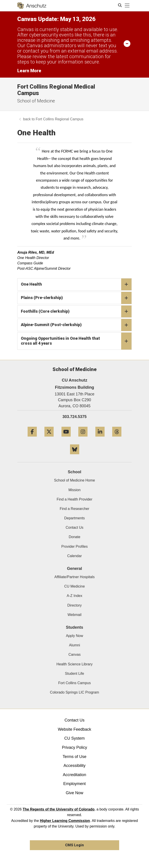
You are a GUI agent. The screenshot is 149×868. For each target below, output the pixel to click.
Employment (74, 784)
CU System (74, 738)
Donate (74, 537)
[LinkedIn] (100, 438)
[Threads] (117, 438)
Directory (74, 605)
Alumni (75, 645)
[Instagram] (83, 438)
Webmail (74, 615)
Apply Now (74, 636)
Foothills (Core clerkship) (76, 312)
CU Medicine (74, 586)
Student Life (74, 674)
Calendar (75, 556)
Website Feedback (75, 729)
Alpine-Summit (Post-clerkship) (76, 325)
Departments (74, 518)
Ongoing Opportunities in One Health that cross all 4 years (76, 341)
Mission (74, 490)
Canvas (74, 655)
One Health (76, 284)
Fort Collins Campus (75, 683)
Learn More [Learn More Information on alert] (29, 71)
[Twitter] (49, 438)
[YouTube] (66, 438)
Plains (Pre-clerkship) (76, 298)
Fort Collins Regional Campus (60, 119)
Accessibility (74, 766)
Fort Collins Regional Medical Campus (56, 90)
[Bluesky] (75, 456)
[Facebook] (32, 438)
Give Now (74, 793)
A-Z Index (74, 596)
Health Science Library (75, 664)
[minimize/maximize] (127, 43)
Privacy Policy (74, 747)
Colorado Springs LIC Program (75, 692)
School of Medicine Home (74, 480)
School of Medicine (36, 101)
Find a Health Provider (74, 499)
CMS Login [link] (74, 845)
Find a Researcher (74, 509)
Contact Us (74, 527)
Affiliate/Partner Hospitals (74, 577)
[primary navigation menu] (127, 6)
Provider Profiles (74, 546)
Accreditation (74, 775)
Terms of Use (74, 757)
